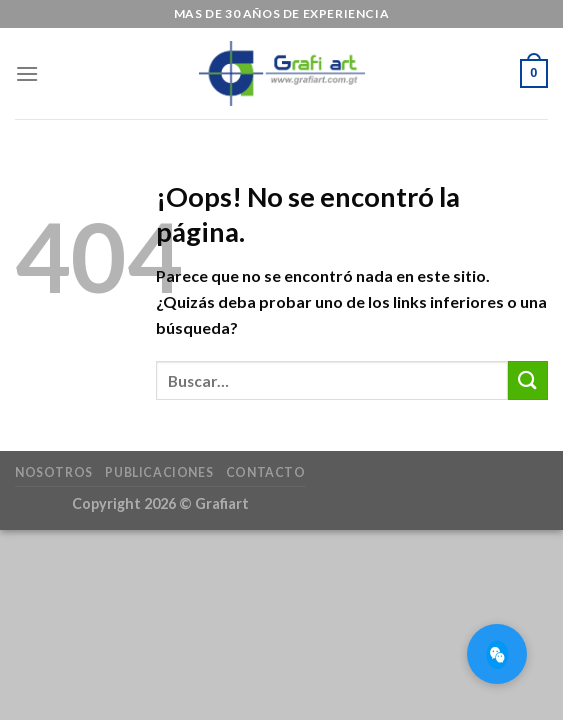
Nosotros (54, 472)
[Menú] (27, 73)
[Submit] (528, 380)
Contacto (266, 472)
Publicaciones (159, 472)
